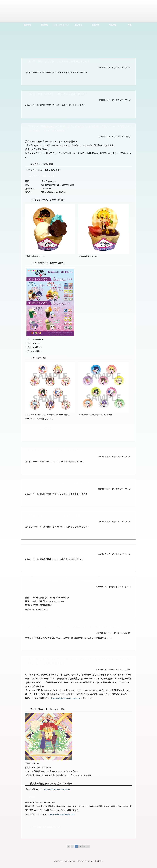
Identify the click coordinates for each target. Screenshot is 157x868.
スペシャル (126, 587)
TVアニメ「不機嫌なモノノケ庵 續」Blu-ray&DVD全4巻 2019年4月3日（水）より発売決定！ (77, 627)
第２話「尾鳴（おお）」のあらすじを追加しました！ (57, 548)
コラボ (128, 137)
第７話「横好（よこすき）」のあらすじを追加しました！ (59, 61)
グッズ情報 (126, 633)
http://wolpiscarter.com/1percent (66, 698)
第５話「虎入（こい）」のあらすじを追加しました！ (57, 451)
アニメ (128, 68)
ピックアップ (117, 68)
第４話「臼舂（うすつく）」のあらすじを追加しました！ (59, 483)
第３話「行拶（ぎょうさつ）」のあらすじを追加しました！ (60, 515)
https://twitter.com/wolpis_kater (62, 814)
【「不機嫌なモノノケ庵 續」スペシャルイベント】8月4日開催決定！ (65, 581)
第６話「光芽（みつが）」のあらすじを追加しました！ (58, 94)
